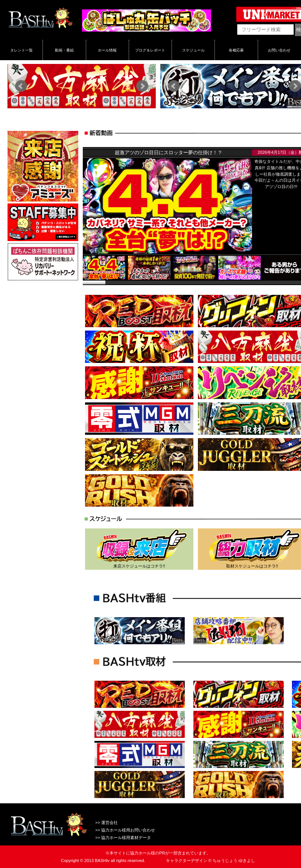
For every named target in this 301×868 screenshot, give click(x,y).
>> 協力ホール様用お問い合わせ (125, 830)
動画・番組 (64, 50)
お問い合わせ (279, 50)
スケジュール (193, 50)
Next (142, 86)
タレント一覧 (21, 50)
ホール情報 (107, 50)
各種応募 (236, 50)
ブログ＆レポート (150, 50)
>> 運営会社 (106, 822)
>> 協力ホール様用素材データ (123, 838)
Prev (21, 86)
